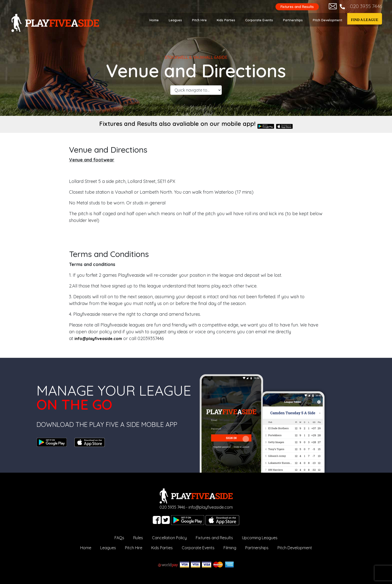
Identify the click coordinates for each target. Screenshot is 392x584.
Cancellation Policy (169, 538)
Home (154, 20)
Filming (230, 548)
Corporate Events (259, 20)
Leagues (175, 20)
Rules (138, 538)
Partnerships (293, 20)
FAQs (119, 538)
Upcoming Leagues (260, 538)
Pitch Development (327, 20)
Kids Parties (226, 20)
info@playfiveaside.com (211, 507)
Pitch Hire (199, 20)
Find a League (365, 20)
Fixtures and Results (297, 7)
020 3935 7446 (366, 6)
